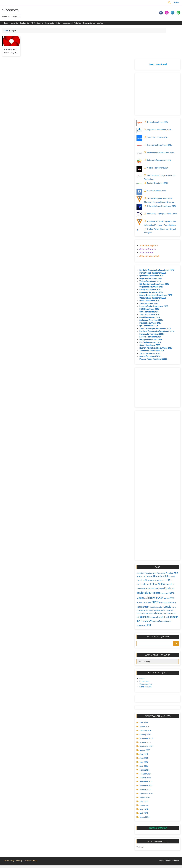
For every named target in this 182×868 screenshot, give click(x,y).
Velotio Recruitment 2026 (149, 324)
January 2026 (145, 704)
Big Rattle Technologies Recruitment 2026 (156, 240)
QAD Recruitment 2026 (156, 161)
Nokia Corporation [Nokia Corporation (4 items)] (156, 577)
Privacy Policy (9, 831)
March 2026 (144, 697)
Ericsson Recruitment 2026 (150, 307)
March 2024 (144, 787)
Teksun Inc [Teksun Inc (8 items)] (142, 591)
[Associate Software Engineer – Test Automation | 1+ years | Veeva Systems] (139, 192)
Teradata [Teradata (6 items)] (154, 591)
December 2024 (145, 752)
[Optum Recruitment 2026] (139, 93)
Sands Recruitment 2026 (157, 108)
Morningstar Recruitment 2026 (151, 304)
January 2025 (145, 748)
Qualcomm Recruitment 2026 (151, 246)
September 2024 (146, 763)
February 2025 (145, 744)
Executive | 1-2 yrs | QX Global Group (161, 184)
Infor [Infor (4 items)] (145, 568)
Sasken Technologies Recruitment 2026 (155, 265)
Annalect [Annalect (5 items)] (169, 543)
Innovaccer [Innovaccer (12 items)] (155, 568)
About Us (14, 24)
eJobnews (11, 10)
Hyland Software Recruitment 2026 (161, 176)
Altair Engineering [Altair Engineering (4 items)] (158, 543)
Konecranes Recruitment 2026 (159, 115)
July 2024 (143, 771)
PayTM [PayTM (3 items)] (173, 577)
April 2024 (143, 783)
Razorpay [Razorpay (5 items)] (159, 583)
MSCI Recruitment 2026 (149, 279)
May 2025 (143, 732)
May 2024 (143, 779)
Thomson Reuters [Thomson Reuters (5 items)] (167, 591)
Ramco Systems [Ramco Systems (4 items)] (148, 584)
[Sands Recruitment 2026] (139, 108)
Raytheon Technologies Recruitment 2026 (156, 302)
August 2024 (144, 767)
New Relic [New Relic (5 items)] (146, 573)
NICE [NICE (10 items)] (155, 573)
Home (6, 24)
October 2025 (144, 712)
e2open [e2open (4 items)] (161, 559)
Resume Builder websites (93, 24)
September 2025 (146, 716)
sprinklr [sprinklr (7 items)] (143, 587)
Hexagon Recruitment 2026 (150, 310)
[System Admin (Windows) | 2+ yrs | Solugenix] (139, 200)
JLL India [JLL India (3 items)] (166, 568)
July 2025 (143, 724)
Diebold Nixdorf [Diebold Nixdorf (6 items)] (149, 559)
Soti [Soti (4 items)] (137, 587)
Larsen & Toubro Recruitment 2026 (153, 277)
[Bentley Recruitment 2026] (139, 154)
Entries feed (144, 651)
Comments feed (145, 654)
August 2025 (144, 720)
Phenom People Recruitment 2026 (153, 329)
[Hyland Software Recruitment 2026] (139, 177)
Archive (175, 2)
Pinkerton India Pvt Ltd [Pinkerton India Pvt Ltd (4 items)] (149, 581)
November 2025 (145, 708)
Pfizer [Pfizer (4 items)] (138, 581)
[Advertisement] (157, 64)
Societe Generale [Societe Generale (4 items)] (169, 584)
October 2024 (144, 759)
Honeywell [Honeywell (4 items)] (164, 563)
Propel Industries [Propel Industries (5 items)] (165, 580)
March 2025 (144, 740)
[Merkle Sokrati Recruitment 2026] (139, 124)
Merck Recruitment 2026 (149, 271)
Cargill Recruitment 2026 (149, 288)
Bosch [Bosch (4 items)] (172, 547)
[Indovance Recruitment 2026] (139, 131)
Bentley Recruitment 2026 (157, 153)
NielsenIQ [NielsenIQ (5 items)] (163, 573)
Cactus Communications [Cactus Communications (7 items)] (150, 550)
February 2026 (145, 700)
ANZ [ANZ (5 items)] (175, 543)
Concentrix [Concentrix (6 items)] (168, 555)
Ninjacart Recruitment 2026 (150, 249)
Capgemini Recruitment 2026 (158, 100)
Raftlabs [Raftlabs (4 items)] (139, 584)
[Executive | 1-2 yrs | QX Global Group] (139, 185)
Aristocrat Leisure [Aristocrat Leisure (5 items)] (144, 547)
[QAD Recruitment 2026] (139, 162)
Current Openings (38, 2)
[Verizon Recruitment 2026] (139, 139)
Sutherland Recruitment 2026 (151, 290)
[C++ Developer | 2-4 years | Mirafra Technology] (139, 147)
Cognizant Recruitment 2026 (150, 257)
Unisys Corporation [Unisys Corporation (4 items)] (143, 596)
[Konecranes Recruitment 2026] (139, 116)
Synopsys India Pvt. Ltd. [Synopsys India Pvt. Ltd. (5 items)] (158, 587)
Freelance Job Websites (72, 24)
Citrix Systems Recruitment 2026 (152, 268)
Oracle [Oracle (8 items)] (167, 577)
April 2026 (143, 693)
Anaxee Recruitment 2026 (149, 327)
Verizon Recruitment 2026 (157, 138)
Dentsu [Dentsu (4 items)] (138, 559)
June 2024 (143, 775)
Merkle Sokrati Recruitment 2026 (160, 123)
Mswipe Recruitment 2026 (149, 293)
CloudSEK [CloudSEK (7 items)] (157, 554)
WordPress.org (145, 657)
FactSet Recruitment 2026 (149, 313)
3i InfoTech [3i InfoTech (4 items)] (140, 543)
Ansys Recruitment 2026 (149, 285)
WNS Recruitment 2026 (148, 282)
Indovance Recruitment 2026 (158, 130)
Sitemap (19, 831)
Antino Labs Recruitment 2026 (151, 321)
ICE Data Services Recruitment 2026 (154, 254)
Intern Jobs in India (53, 24)
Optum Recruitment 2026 (157, 92)
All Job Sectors (37, 24)
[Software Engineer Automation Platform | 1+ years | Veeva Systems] (139, 170)
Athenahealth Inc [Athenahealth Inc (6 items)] (161, 547)
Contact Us (24, 24)
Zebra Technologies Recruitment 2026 (154, 299)
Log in (141, 648)
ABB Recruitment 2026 (148, 274)
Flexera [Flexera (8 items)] (156, 563)
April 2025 (143, 736)
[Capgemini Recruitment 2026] (139, 101)
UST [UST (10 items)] (153, 595)
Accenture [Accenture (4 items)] (148, 543)
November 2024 (145, 756)
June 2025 (143, 728)
